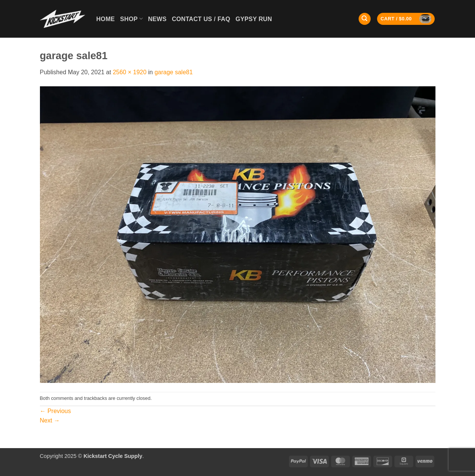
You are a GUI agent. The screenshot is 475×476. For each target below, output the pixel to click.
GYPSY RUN (254, 19)
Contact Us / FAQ (201, 19)
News (157, 19)
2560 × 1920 (129, 72)
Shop (131, 19)
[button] (406, 19)
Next (50, 420)
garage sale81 (173, 72)
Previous (56, 411)
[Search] (365, 19)
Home (106, 19)
